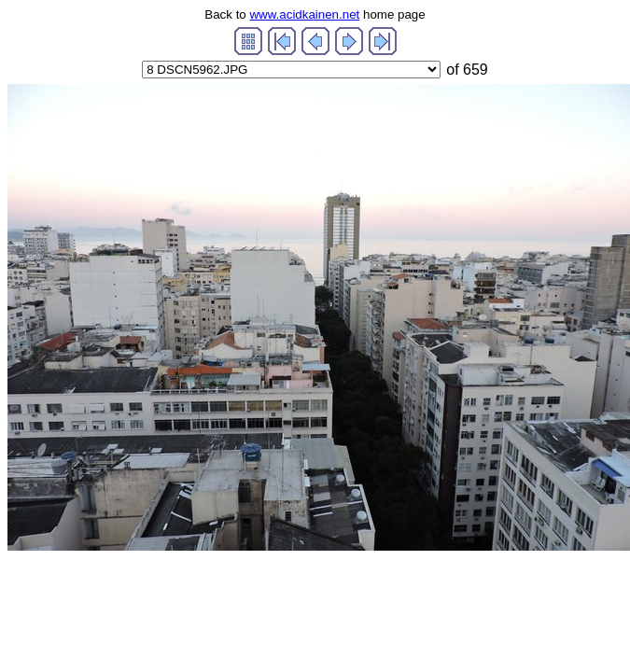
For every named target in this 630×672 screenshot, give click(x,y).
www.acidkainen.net (304, 14)
